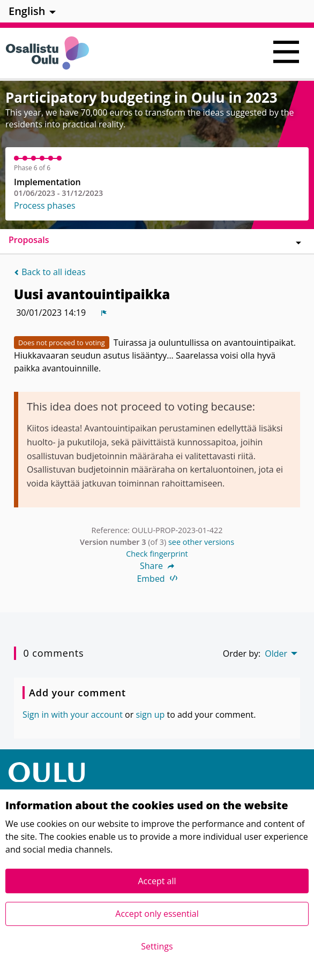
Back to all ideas (50, 272)
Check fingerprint (157, 554)
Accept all (157, 881)
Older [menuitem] (276, 654)
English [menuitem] (27, 11)
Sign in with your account (73, 715)
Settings (157, 946)
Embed (157, 579)
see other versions (201, 542)
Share (157, 566)
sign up (150, 715)
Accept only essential (157, 914)
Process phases (45, 206)
